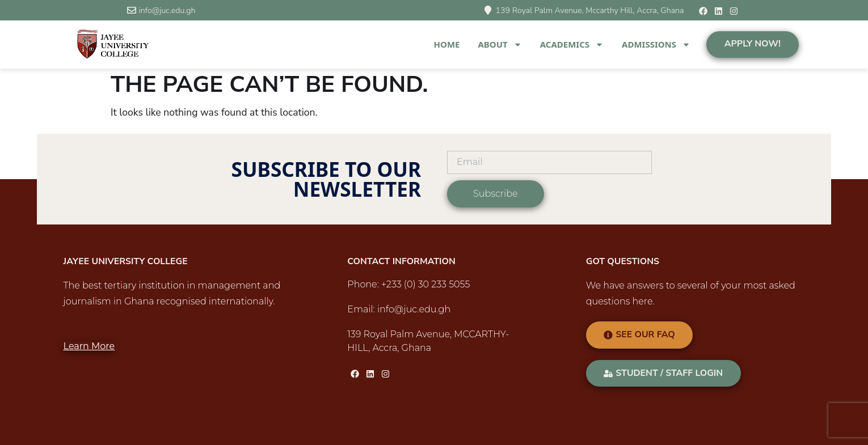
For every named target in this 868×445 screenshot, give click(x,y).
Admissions (656, 44)
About (500, 44)
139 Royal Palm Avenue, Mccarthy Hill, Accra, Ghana (589, 10)
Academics (572, 44)
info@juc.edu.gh (167, 10)
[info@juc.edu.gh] (132, 10)
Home (447, 44)
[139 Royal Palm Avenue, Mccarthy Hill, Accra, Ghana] (488, 10)
